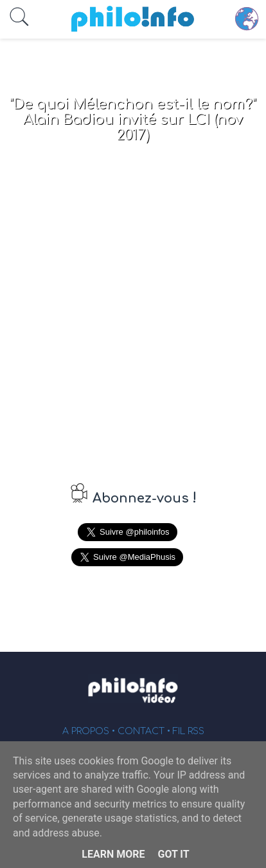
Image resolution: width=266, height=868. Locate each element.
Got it (173, 854)
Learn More (113, 854)
